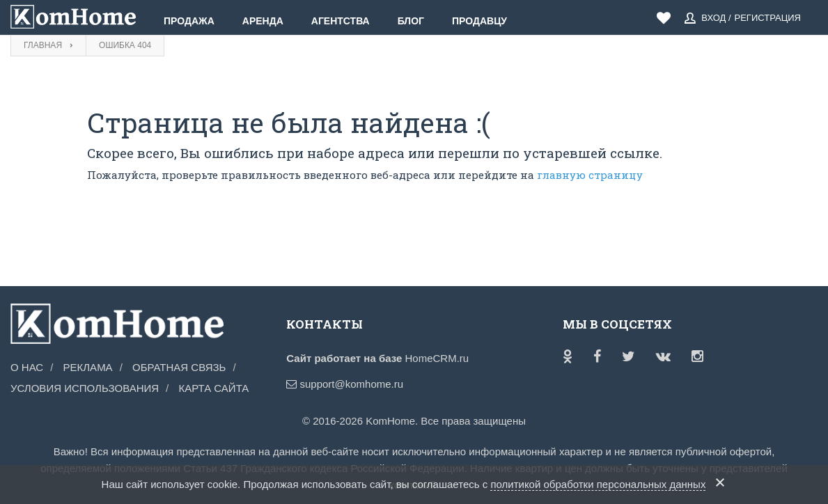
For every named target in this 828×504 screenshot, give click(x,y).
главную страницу (590, 175)
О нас (27, 367)
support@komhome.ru (345, 384)
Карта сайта (213, 388)
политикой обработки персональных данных (598, 484)
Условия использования (85, 388)
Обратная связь (179, 367)
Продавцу (479, 21)
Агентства (341, 21)
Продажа (189, 21)
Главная (43, 45)
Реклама (88, 367)
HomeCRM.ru (437, 358)
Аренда (263, 21)
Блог (411, 21)
